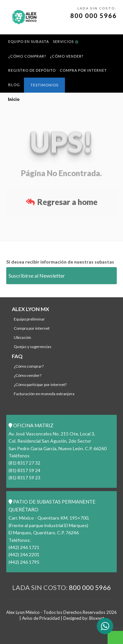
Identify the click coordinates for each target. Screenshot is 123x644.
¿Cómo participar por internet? (40, 385)
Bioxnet (97, 618)
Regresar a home (62, 202)
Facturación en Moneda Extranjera (44, 394)
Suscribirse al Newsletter (37, 276)
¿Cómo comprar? (27, 56)
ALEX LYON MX (31, 309)
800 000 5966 (93, 16)
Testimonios (44, 85)
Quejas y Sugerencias (33, 347)
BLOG (14, 85)
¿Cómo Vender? (67, 56)
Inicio (14, 99)
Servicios (63, 41)
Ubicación (22, 337)
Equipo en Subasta (29, 41)
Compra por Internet (83, 70)
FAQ (17, 356)
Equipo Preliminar (29, 319)
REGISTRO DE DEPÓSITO (32, 70)
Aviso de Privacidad (41, 618)
